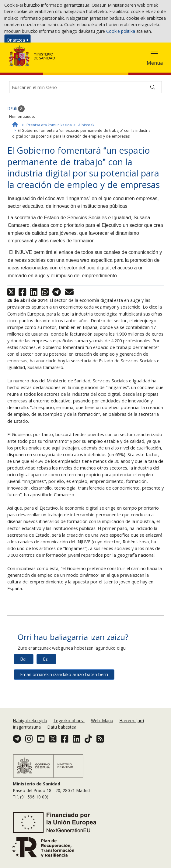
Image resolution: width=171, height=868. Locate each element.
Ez (45, 691)
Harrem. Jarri (132, 745)
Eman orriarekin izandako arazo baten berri (64, 707)
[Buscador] (85, 120)
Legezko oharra (69, 745)
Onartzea (17, 41)
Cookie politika (121, 32)
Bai (23, 691)
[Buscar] (153, 120)
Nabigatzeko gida (30, 745)
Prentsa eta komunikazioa (49, 157)
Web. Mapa (102, 745)
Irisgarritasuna (27, 751)
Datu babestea (62, 751)
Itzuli (16, 141)
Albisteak (86, 157)
